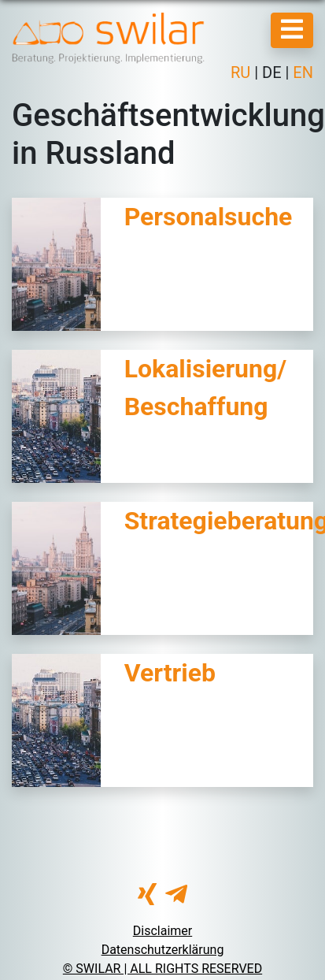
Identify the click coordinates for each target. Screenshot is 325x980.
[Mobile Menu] (292, 30)
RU (242, 72)
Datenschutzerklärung (163, 950)
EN (301, 72)
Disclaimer (162, 931)
